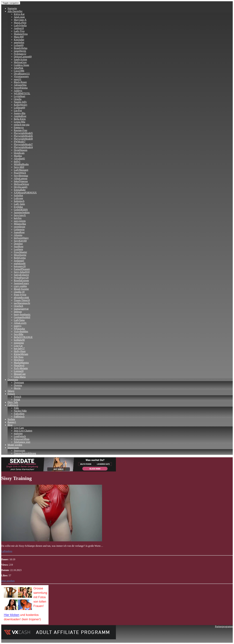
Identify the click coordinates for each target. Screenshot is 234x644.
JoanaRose (19, 232)
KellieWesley (21, 105)
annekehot (19, 42)
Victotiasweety (21, 76)
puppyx (18, 326)
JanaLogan (19, 17)
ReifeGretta (20, 258)
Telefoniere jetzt (22, 442)
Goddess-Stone (21, 65)
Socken (11, 419)
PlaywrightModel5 (23, 133)
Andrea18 (19, 28)
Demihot (18, 244)
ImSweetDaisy (21, 238)
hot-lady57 (19, 348)
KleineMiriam (21, 354)
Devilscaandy (21, 187)
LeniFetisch (20, 436)
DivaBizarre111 (22, 74)
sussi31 (18, 79)
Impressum (13, 448)
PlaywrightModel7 (23, 144)
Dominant (19, 382)
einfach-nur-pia (22, 125)
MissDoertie (20, 255)
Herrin (17, 388)
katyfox (18, 218)
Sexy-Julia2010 (22, 272)
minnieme (19, 343)
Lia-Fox (18, 110)
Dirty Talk (13, 402)
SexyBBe (19, 334)
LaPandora (7, 551)
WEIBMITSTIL (22, 93)
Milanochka (20, 224)
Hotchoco (19, 360)
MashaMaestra (21, 363)
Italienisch (19, 201)
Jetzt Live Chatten (23, 431)
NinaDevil (19, 365)
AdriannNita (20, 85)
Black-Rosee (20, 82)
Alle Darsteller (15, 11)
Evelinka (18, 207)
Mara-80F (19, 37)
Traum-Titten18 (22, 300)
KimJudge (19, 40)
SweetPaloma (21, 88)
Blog (10, 425)
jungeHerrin (20, 51)
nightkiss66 (20, 263)
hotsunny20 (20, 266)
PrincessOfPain (22, 439)
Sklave (11, 391)
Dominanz (13, 380)
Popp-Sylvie (20, 295)
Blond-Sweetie (21, 289)
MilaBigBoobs (21, 164)
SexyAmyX (20, 215)
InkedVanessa (21, 181)
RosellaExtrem (21, 280)
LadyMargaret (21, 170)
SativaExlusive (21, 275)
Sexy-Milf (19, 167)
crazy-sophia (20, 286)
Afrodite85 (19, 159)
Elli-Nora (19, 357)
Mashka (18, 156)
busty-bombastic (22, 314)
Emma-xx (19, 127)
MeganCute (20, 374)
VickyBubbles (21, 331)
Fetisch (11, 394)
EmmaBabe (20, 190)
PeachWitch (20, 173)
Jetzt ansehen (8, 581)
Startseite (12, 8)
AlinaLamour (21, 178)
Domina (18, 385)
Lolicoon (18, 198)
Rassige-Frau (20, 130)
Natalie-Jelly (20, 102)
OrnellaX (19, 306)
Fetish (17, 399)
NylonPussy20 (21, 278)
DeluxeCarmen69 (23, 57)
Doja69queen (21, 150)
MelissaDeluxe (21, 184)
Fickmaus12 (20, 54)
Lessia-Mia (20, 122)
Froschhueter (20, 252)
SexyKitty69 (20, 241)
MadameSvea (21, 34)
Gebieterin (19, 229)
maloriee (18, 433)
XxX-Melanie (21, 368)
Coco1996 (19, 71)
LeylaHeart (20, 96)
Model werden (15, 445)
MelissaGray (20, 62)
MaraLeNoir (20, 23)
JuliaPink (19, 68)
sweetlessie (20, 227)
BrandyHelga (21, 48)
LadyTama (19, 320)
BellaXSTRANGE (23, 337)
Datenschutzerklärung (25, 453)
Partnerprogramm (224, 626)
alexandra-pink (21, 297)
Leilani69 (19, 45)
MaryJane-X (20, 20)
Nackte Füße (20, 411)
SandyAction (20, 59)
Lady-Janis (19, 204)
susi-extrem (20, 221)
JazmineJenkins (22, 212)
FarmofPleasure (22, 269)
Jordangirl (19, 261)
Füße (16, 408)
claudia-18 (19, 292)
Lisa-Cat (18, 346)
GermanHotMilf (22, 317)
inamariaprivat (21, 309)
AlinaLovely (20, 323)
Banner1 (12, 422)
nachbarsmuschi (22, 303)
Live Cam (19, 428)
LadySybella (20, 25)
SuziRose (19, 246)
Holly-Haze (20, 351)
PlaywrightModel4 (23, 147)
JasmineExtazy (21, 283)
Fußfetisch (13, 405)
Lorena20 (19, 371)
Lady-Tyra (19, 31)
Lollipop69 (19, 108)
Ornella (18, 99)
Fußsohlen (19, 414)
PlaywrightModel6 (23, 136)
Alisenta (18, 235)
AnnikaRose (20, 116)
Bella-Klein (20, 119)
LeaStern (18, 249)
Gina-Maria (20, 377)
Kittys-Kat (19, 14)
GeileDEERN (21, 210)
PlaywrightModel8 (23, 139)
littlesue (18, 312)
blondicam (19, 153)
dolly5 (17, 161)
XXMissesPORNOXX (25, 193)
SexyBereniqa (21, 176)
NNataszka (19, 329)
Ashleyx (18, 91)
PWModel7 (20, 142)
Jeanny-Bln (20, 113)
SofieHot (18, 195)
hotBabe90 (19, 340)
